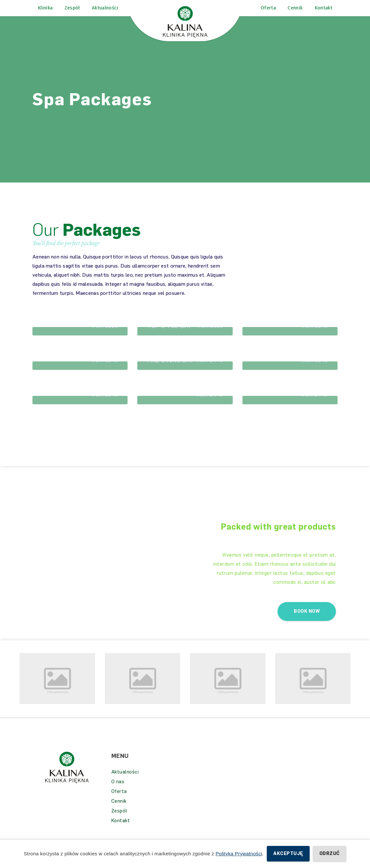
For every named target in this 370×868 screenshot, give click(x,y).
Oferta (119, 799)
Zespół (119, 819)
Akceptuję (288, 854)
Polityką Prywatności (239, 854)
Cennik (119, 809)
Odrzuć (330, 854)
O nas (118, 790)
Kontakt (121, 829)
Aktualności (125, 780)
